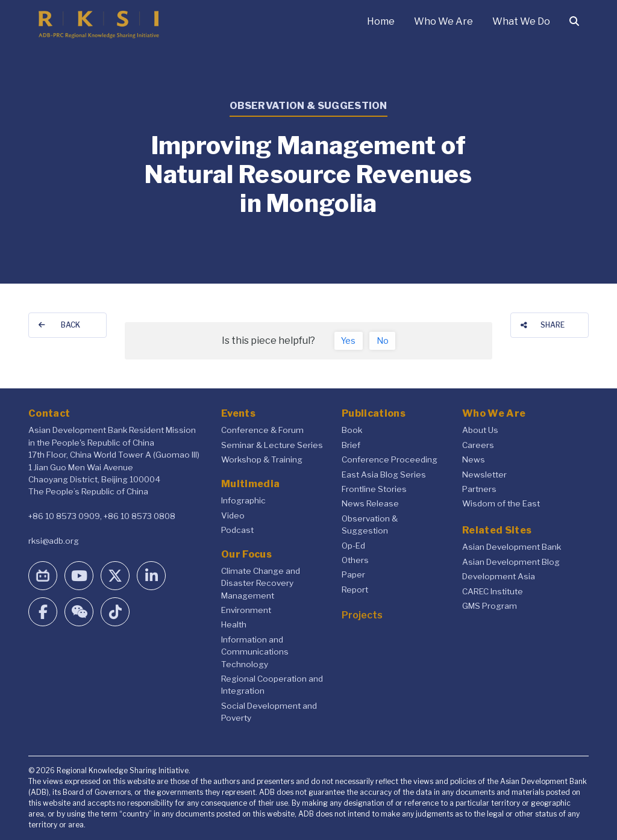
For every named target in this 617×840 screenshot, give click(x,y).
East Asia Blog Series (384, 474)
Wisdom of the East (501, 503)
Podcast (237, 530)
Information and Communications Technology (255, 652)
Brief (351, 445)
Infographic (243, 500)
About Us (480, 430)
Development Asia (499, 576)
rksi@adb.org (54, 541)
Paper (353, 574)
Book (352, 430)
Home (381, 21)
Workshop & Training (262, 459)
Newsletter (484, 474)
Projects (362, 615)
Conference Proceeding (390, 459)
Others (355, 560)
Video (233, 515)
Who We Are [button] (443, 21)
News (474, 459)
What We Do (521, 21)
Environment (246, 610)
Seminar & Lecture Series (272, 445)
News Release (370, 503)
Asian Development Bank (512, 547)
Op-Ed (353, 546)
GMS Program (490, 606)
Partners (479, 489)
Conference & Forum (262, 430)
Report (355, 590)
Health (234, 624)
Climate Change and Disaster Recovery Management (261, 583)
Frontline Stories (374, 489)
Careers (478, 445)
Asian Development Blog (511, 562)
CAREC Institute (493, 591)
